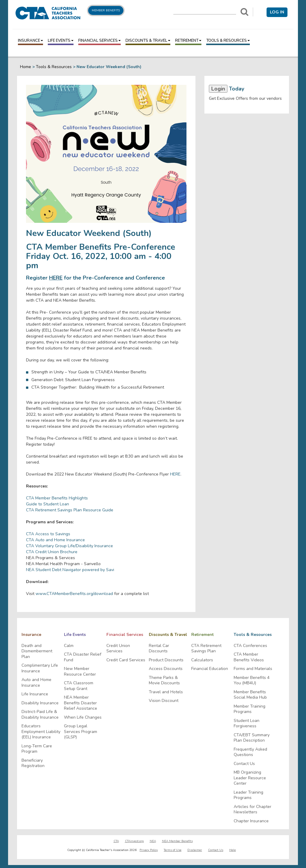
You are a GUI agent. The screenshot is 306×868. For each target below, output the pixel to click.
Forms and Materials (253, 669)
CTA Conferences (250, 646)
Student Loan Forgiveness (247, 724)
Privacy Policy (149, 850)
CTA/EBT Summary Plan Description (252, 738)
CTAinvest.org (134, 841)
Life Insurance (35, 694)
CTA (116, 841)
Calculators (202, 660)
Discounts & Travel (148, 41)
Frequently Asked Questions (250, 752)
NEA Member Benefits (177, 841)
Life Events (61, 41)
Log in (277, 12)
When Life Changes (83, 717)
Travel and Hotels (166, 692)
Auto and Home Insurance (36, 683)
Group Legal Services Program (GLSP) (81, 732)
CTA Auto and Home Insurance (55, 540)
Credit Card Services (126, 660)
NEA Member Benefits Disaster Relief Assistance (81, 703)
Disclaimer (195, 850)
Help (232, 850)
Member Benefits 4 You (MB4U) (252, 681)
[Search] (244, 12)
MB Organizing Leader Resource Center (250, 778)
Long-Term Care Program (37, 749)
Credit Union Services (118, 649)
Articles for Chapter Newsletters (253, 810)
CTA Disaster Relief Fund (83, 657)
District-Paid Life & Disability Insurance (40, 715)
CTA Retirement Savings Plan (206, 649)
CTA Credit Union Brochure (52, 552)
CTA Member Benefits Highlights (57, 498)
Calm (69, 646)
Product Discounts (166, 660)
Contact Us (244, 764)
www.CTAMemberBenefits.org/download (74, 594)
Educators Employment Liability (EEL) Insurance (41, 732)
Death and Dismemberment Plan (37, 651)
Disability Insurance (40, 703)
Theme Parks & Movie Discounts (164, 681)
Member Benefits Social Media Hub (250, 695)
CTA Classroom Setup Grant (79, 686)
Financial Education (210, 669)
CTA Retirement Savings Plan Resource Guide (70, 510)
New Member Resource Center (80, 672)
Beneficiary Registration (33, 763)
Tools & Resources (228, 41)
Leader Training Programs (248, 795)
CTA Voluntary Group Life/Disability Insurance (69, 546)
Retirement (188, 41)
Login (218, 89)
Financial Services (100, 41)
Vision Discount (164, 701)
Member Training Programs (250, 709)
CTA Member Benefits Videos (249, 657)
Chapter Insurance (251, 821)
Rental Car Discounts (159, 649)
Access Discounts (166, 669)
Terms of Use (173, 850)
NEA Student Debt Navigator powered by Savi (70, 570)
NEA (153, 841)
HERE (56, 278)
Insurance (30, 41)
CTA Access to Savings (48, 534)
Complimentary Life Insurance (40, 668)
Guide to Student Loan (48, 504)
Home (26, 67)
